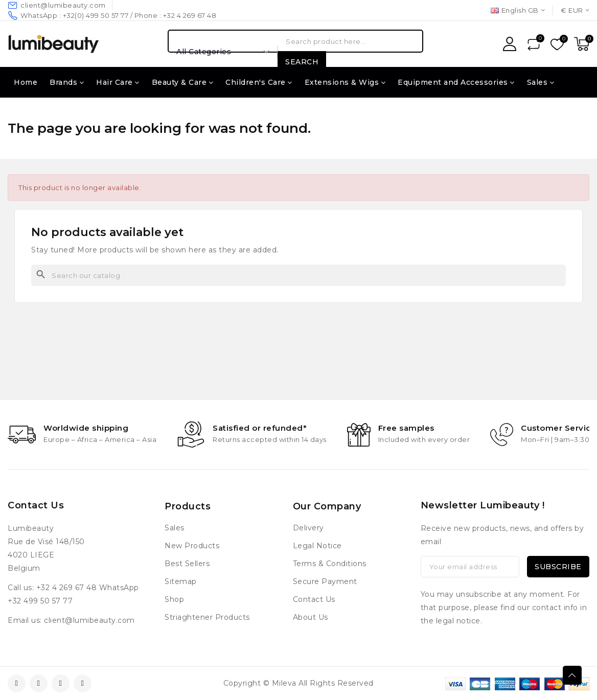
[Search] (298, 275)
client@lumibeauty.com (89, 620)
